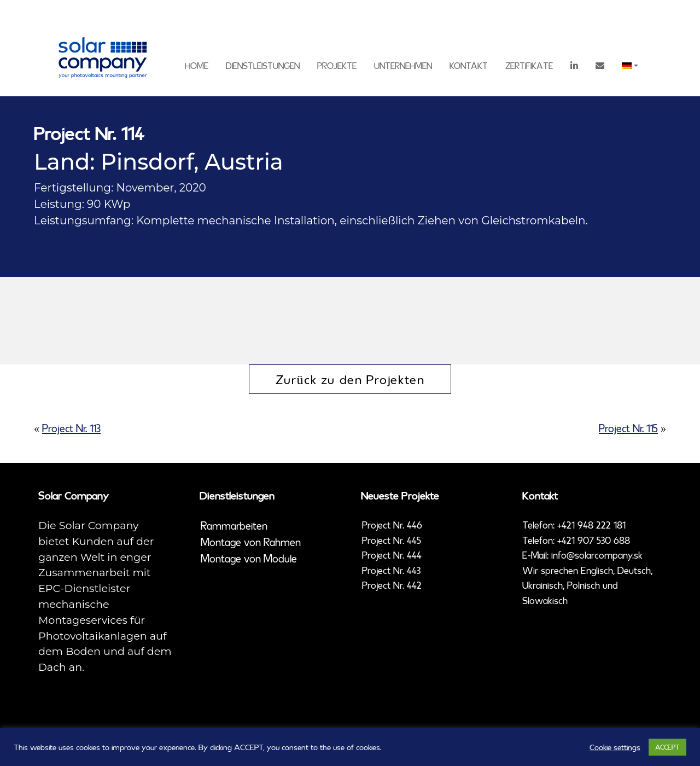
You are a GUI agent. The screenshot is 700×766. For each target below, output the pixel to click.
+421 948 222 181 (591, 525)
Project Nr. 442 (392, 585)
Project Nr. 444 (392, 555)
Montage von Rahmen (251, 542)
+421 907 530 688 (594, 540)
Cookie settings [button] (615, 747)
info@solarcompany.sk (597, 555)
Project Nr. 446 (392, 525)
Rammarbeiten (234, 526)
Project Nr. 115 (628, 428)
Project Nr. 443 (391, 570)
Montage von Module (249, 558)
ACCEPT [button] (667, 747)
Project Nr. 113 (71, 428)
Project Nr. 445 (392, 540)
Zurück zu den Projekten (350, 379)
